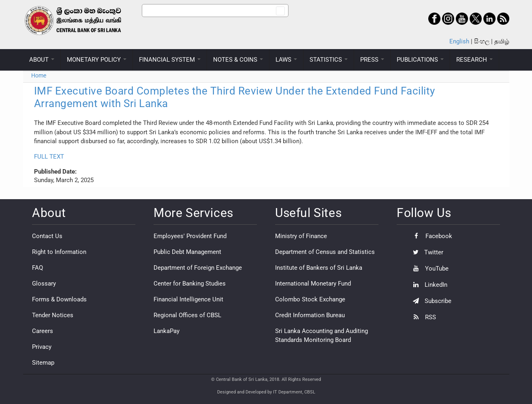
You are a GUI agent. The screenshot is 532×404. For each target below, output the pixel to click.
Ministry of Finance (301, 236)
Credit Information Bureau (310, 315)
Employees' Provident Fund (190, 236)
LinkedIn (428, 285)
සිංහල (482, 41)
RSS (422, 317)
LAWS (286, 60)
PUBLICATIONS (420, 60)
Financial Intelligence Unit (188, 299)
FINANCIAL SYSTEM (170, 60)
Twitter (426, 252)
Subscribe (430, 301)
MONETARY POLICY (97, 60)
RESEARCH (474, 60)
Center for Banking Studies (190, 284)
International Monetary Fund (313, 284)
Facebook (431, 236)
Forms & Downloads (59, 299)
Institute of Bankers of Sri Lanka (319, 268)
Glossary (44, 284)
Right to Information (59, 252)
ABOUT (42, 60)
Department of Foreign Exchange (198, 268)
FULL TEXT (49, 157)
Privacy (42, 347)
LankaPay (167, 331)
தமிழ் (502, 41)
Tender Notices (53, 315)
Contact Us (47, 236)
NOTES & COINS (238, 60)
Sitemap (43, 363)
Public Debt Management (187, 252)
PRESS (372, 60)
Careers (43, 331)
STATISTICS (329, 60)
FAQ (37, 268)
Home (39, 75)
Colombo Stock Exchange (310, 299)
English (459, 41)
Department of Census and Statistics (325, 252)
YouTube (429, 269)
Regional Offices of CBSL (187, 315)
